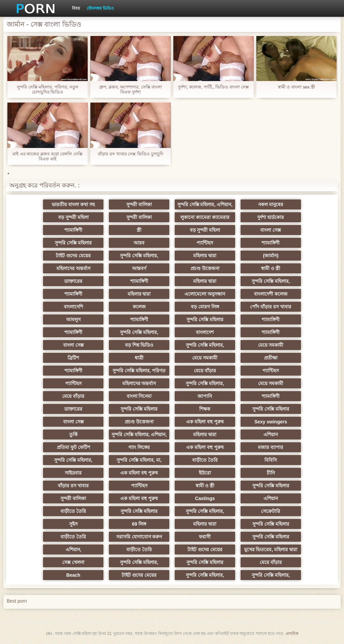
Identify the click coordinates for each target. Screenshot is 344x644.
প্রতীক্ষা (271, 358)
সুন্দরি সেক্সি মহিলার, (139, 256)
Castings (205, 498)
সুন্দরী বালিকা (139, 204)
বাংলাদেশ (205, 332)
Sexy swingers (271, 422)
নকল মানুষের (271, 204)
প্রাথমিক (292, 634)
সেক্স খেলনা (73, 562)
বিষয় (76, 8)
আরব (139, 243)
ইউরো (205, 473)
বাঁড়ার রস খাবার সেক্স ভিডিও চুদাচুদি (130, 154)
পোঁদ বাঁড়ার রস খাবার (271, 307)
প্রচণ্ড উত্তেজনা (205, 268)
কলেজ (139, 307)
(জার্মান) (271, 256)
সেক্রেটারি (271, 511)
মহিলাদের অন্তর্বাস (73, 268)
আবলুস (73, 319)
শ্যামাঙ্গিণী (73, 230)
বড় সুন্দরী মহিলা (73, 217)
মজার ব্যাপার (271, 447)
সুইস (73, 524)
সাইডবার (73, 473)
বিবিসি (271, 460)
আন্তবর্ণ (139, 268)
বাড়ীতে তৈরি (205, 460)
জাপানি (205, 396)
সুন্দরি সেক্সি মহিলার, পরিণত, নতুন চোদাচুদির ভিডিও (48, 89)
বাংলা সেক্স (271, 230)
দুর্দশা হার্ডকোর (271, 217)
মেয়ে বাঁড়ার (205, 371)
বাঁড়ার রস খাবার (73, 486)
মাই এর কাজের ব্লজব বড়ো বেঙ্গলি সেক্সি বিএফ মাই (48, 156)
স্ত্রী (139, 230)
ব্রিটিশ (73, 358)
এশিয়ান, (73, 550)
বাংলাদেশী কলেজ (271, 294)
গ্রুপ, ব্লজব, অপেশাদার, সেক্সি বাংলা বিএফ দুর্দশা (131, 89)
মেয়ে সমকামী (271, 345)
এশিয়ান (271, 434)
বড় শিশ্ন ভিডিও (139, 345)
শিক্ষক (205, 409)
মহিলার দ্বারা (205, 256)
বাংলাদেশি (73, 307)
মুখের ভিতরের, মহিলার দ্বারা (271, 550)
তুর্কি (73, 434)
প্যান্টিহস (205, 243)
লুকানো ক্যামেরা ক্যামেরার (205, 217)
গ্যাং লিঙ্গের (139, 447)
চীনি (271, 473)
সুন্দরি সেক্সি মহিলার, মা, (139, 460)
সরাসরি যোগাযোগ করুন (139, 537)
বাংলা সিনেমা (139, 396)
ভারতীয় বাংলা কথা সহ (73, 204)
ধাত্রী (139, 358)
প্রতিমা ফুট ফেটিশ (73, 447)
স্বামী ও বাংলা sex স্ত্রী (297, 87)
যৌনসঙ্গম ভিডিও (100, 8)
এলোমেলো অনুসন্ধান (205, 294)
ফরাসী (205, 537)
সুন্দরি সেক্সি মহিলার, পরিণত (139, 371)
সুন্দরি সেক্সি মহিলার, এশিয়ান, (205, 204)
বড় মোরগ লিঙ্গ (205, 307)
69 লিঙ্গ (139, 524)
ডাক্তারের (73, 281)
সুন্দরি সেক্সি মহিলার (73, 243)
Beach (73, 575)
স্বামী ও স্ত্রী (271, 268)
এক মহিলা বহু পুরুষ (205, 422)
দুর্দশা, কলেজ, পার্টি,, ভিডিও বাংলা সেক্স (214, 87)
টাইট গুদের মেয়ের (73, 256)
